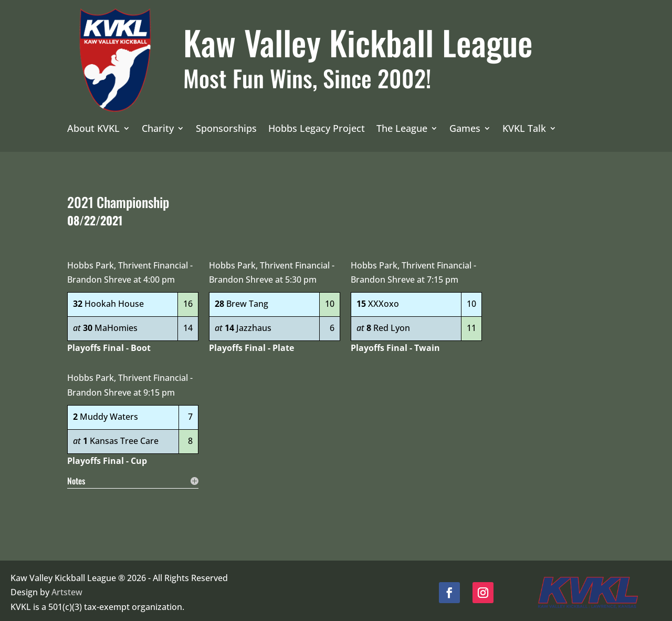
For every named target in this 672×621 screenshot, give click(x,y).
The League (402, 129)
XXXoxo (384, 300)
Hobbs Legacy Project (317, 129)
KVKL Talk (524, 129)
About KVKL (93, 129)
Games (465, 129)
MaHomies (116, 324)
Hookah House (114, 300)
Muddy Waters (109, 413)
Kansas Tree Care (124, 437)
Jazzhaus (254, 324)
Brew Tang (247, 300)
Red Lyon (392, 324)
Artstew (67, 588)
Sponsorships (226, 129)
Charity (158, 129)
